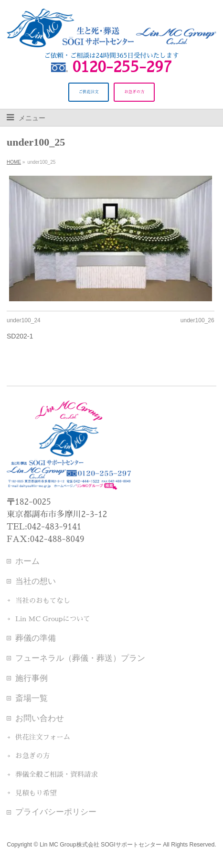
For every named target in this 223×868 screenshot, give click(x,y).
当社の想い (36, 581)
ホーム (27, 561)
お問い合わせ (40, 718)
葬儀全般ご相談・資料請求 (57, 774)
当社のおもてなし (43, 601)
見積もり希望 (36, 793)
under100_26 (197, 320)
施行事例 (32, 678)
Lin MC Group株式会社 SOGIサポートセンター (101, 845)
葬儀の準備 (36, 638)
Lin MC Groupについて (53, 619)
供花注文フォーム (43, 737)
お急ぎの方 (32, 756)
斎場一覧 (32, 698)
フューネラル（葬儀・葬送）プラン (80, 658)
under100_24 (24, 320)
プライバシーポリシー (56, 812)
